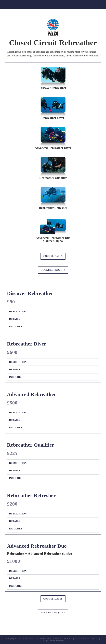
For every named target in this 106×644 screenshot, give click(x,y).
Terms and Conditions (62, 638)
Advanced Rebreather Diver (53, 148)
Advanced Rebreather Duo (53, 238)
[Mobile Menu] (100, 4)
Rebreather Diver (53, 118)
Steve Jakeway (57, 640)
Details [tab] (14, 319)
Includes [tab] (16, 326)
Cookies (95, 638)
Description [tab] (18, 311)
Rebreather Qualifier (53, 178)
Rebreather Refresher (53, 208)
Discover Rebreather (53, 88)
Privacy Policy (82, 638)
